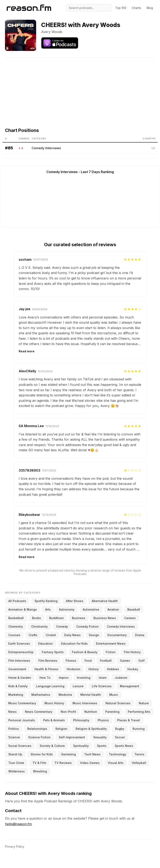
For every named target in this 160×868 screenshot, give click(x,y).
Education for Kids (74, 644)
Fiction (111, 652)
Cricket (51, 635)
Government (17, 669)
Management (130, 686)
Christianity (39, 626)
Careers (130, 618)
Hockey (133, 669)
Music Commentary (22, 703)
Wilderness (17, 771)
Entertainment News (111, 644)
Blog (150, 8)
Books (36, 618)
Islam (103, 678)
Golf (142, 661)
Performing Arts (139, 712)
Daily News (72, 635)
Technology (118, 754)
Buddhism (56, 618)
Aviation (113, 609)
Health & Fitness (46, 669)
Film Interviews (19, 661)
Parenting (112, 712)
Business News (105, 618)
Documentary (117, 635)
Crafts (33, 635)
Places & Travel (129, 720)
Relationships (37, 729)
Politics (14, 729)
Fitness (71, 661)
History (94, 669)
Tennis (139, 754)
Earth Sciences (19, 644)
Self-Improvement (72, 737)
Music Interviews (85, 703)
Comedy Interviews (46, 148)
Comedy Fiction (87, 626)
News (12, 712)
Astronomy (67, 609)
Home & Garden (20, 678)
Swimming (68, 754)
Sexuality (100, 737)
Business (79, 618)
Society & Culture (52, 746)
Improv (64, 678)
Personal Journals (22, 720)
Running (139, 729)
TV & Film (39, 763)
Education (46, 644)
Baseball (134, 609)
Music (114, 695)
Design (94, 635)
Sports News (124, 746)
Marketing (16, 695)
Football (106, 661)
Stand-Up (15, 754)
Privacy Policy (15, 846)
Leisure (78, 686)
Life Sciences (102, 686)
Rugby (120, 729)
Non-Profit (68, 712)
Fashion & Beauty (85, 652)
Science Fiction (39, 737)
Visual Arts (116, 763)
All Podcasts (17, 601)
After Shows (75, 601)
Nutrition (91, 712)
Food (88, 661)
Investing (84, 678)
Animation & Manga (23, 609)
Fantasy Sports (53, 652)
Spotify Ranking (46, 601)
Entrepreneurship (21, 652)
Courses (14, 635)
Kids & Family (18, 686)
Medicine (65, 695)
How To (45, 678)
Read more (27, 351)
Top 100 (121, 8)
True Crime (16, 763)
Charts (136, 8)
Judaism (121, 678)
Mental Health (91, 695)
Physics (103, 720)
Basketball (16, 618)
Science (14, 737)
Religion (61, 729)
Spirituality (81, 746)
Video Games (90, 763)
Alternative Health (105, 601)
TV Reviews (63, 763)
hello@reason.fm (18, 824)
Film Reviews (48, 661)
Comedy (62, 626)
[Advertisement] (81, 87)
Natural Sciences (118, 703)
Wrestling (40, 771)
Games (125, 661)
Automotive (91, 609)
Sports (102, 746)
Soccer (120, 737)
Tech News (92, 754)
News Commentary (39, 712)
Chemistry (16, 626)
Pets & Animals (54, 720)
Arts (48, 609)
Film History (132, 652)
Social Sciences (20, 746)
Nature (144, 703)
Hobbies (113, 669)
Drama (140, 635)
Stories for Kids (42, 754)
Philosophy (81, 720)
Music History (54, 703)
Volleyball (139, 763)
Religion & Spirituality (91, 729)
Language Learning (50, 686)
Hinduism (73, 669)
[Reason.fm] (29, 8)
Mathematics (41, 695)
